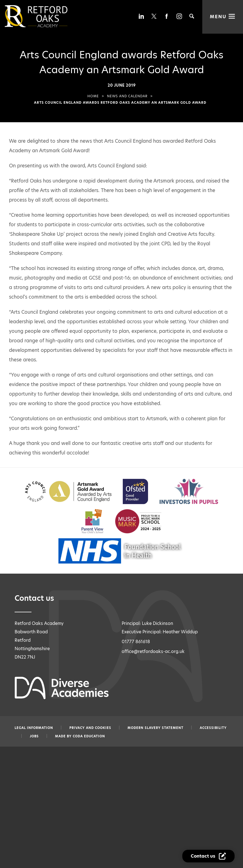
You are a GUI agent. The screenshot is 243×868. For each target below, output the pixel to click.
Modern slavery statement (155, 728)
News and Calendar (127, 96)
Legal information (34, 728)
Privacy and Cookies (90, 728)
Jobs (34, 736)
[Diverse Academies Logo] (46, 16)
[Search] (192, 16)
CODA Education (89, 736)
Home (93, 96)
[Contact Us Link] (208, 856)
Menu (218, 17)
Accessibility (213, 728)
